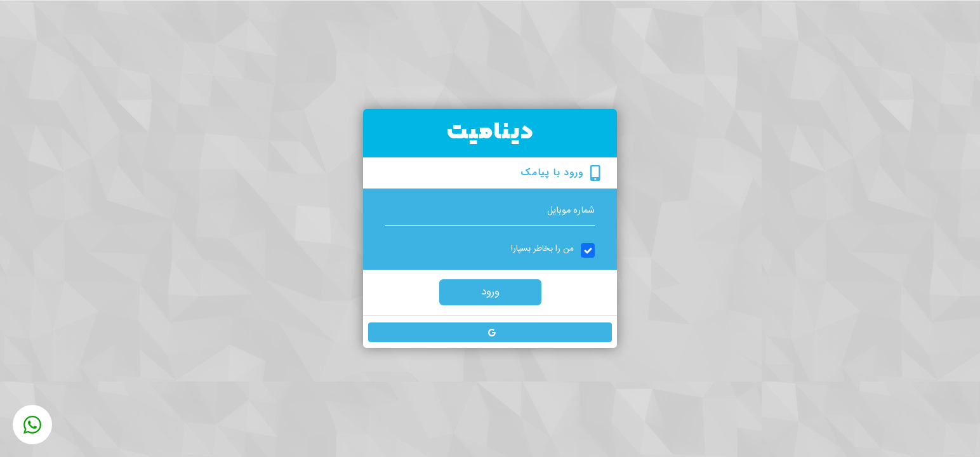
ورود (490, 292)
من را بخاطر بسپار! (542, 249)
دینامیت (490, 133)
